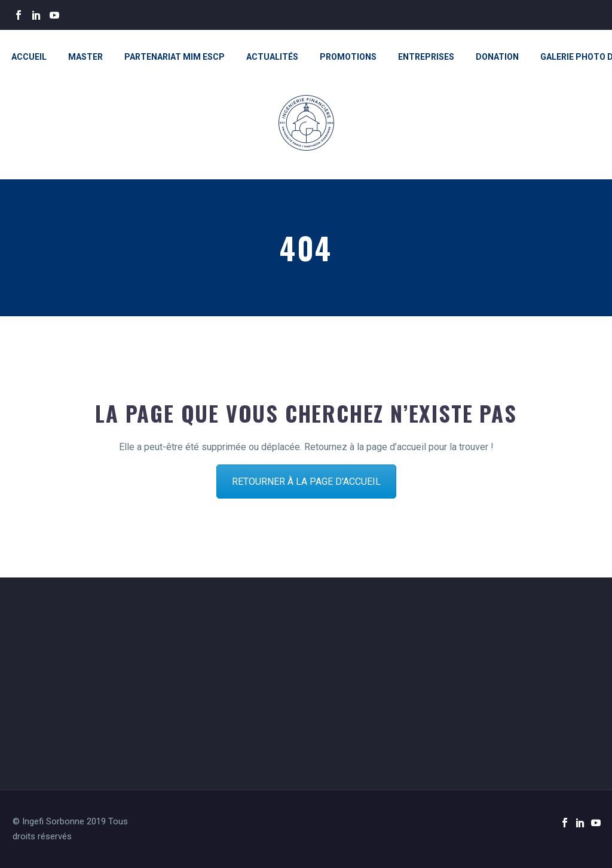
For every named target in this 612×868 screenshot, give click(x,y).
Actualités (272, 57)
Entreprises (426, 57)
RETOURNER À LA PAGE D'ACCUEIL (306, 482)
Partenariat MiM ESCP (175, 57)
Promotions (348, 57)
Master (85, 57)
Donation (497, 57)
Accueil (29, 57)
